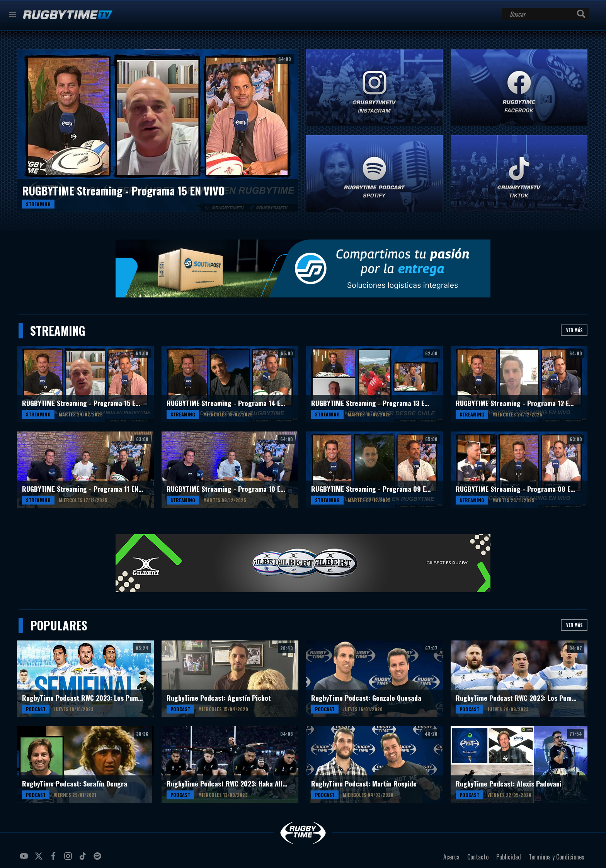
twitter (40, 859)
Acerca (451, 857)
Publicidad (509, 857)
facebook (54, 859)
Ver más (574, 330)
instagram (69, 859)
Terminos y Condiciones (557, 857)
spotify (99, 859)
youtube (25, 859)
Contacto (478, 857)
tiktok (84, 859)
